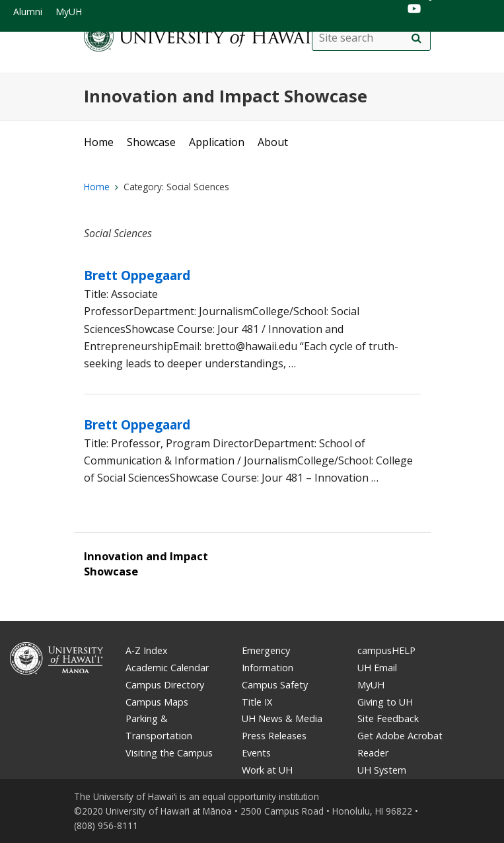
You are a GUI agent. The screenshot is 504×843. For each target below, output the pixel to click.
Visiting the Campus (169, 753)
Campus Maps (157, 702)
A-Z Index (147, 650)
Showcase (151, 142)
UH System (382, 770)
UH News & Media (282, 718)
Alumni (28, 12)
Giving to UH (385, 702)
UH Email (377, 668)
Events (256, 753)
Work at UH (267, 770)
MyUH (69, 12)
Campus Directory (165, 685)
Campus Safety (275, 685)
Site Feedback (388, 718)
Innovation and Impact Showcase (226, 96)
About (273, 142)
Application (217, 142)
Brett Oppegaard (137, 275)
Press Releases (274, 736)
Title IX (257, 702)
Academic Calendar (167, 668)
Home (99, 142)
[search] (417, 38)
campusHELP (386, 650)
